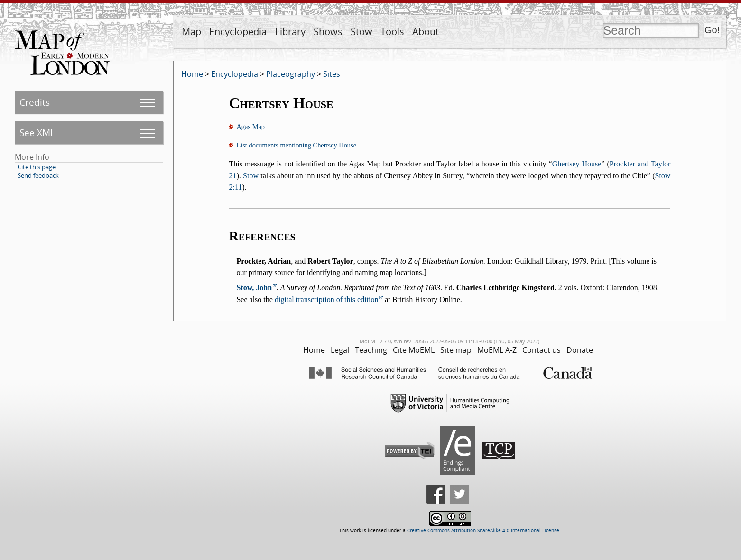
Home (192, 74)
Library (290, 32)
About (426, 32)
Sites (332, 74)
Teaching (371, 350)
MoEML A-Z (497, 350)
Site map (456, 350)
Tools (392, 32)
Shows (328, 32)
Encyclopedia (238, 32)
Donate (580, 350)
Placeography (291, 74)
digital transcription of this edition (327, 299)
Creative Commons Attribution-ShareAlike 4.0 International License (483, 530)
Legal (340, 350)
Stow (361, 32)
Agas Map (250, 127)
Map (191, 32)
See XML (37, 133)
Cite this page (37, 167)
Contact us (542, 350)
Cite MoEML (414, 350)
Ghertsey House (577, 164)
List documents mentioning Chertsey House (296, 145)
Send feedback (38, 175)
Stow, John (254, 288)
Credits (35, 102)
